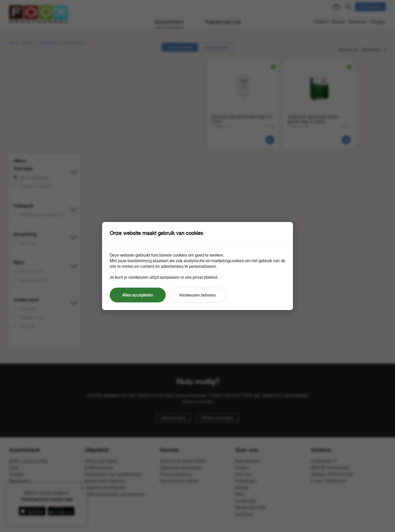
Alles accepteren (138, 295)
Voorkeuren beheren (197, 295)
